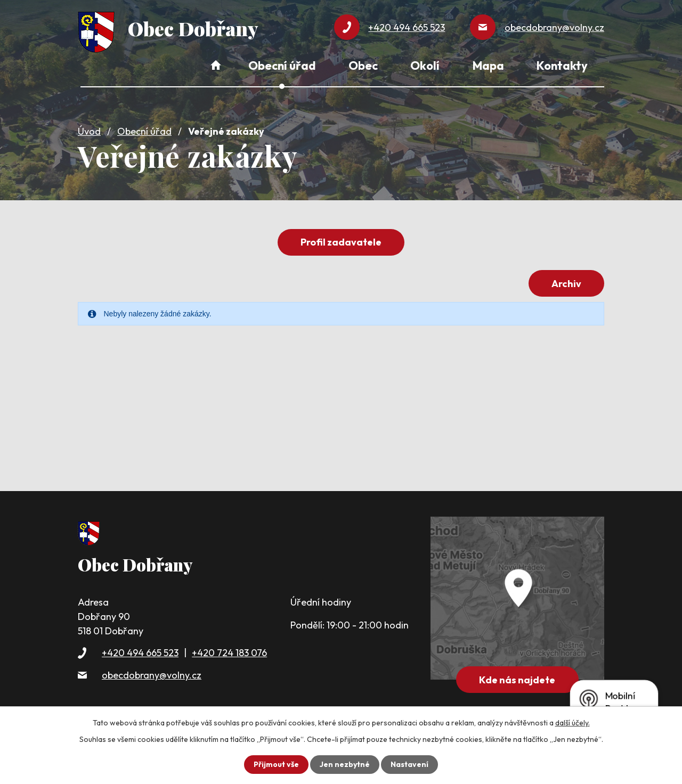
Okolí (425, 66)
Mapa (488, 66)
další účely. (573, 723)
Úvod (89, 131)
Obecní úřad (144, 131)
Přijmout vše (276, 764)
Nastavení (409, 764)
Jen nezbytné (345, 764)
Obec (363, 66)
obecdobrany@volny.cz (152, 675)
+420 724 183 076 (229, 653)
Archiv (566, 284)
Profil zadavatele (341, 242)
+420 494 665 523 (140, 653)
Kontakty (562, 66)
